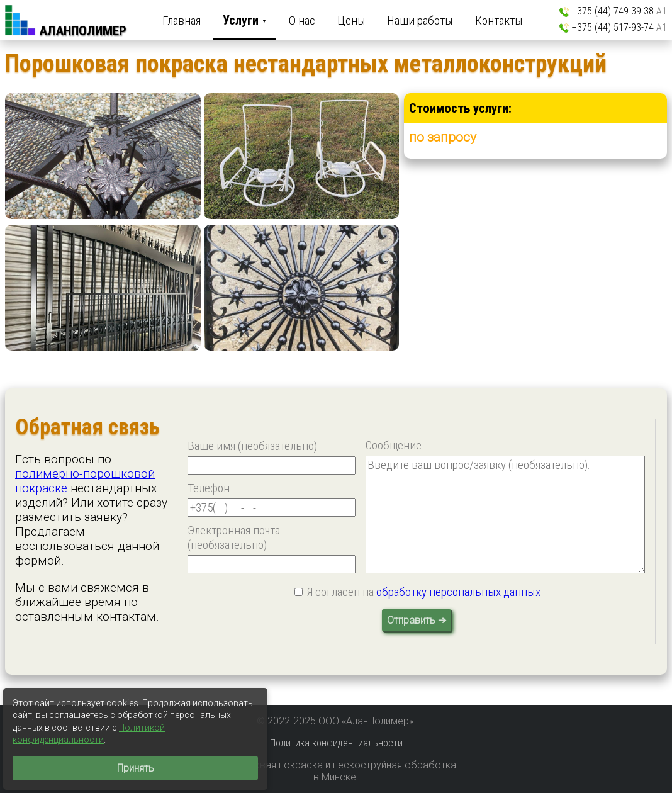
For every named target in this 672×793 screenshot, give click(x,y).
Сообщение (394, 445)
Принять (136, 768)
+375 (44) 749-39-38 (619, 11)
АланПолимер (83, 31)
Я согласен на (424, 592)
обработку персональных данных (458, 592)
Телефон (209, 488)
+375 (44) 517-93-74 (619, 27)
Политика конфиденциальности (336, 743)
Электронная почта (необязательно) (234, 537)
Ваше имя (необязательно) (252, 446)
